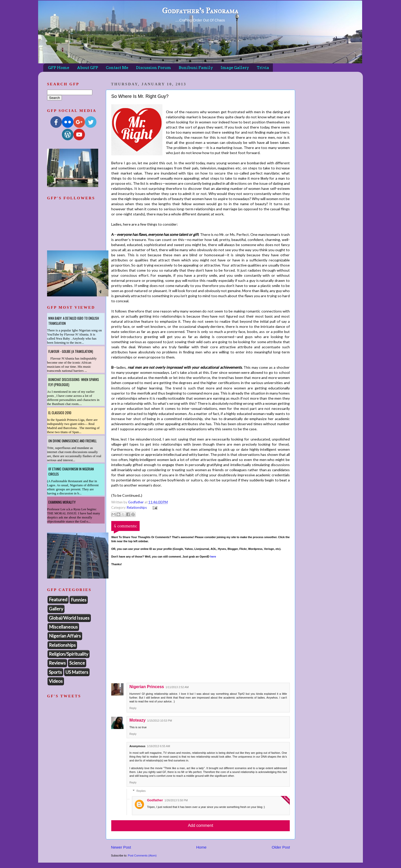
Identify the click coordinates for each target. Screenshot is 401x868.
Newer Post (121, 847)
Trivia (263, 68)
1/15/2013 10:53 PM (159, 721)
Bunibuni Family (196, 68)
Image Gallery (235, 68)
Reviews (57, 663)
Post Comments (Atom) (142, 855)
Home (201, 847)
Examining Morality (62, 502)
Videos (56, 681)
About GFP (88, 68)
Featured (58, 599)
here (213, 557)
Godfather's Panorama (200, 11)
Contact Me (117, 68)
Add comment (201, 825)
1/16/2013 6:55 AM (158, 746)
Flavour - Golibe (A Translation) (71, 351)
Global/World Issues (69, 618)
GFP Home (59, 68)
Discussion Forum (154, 68)
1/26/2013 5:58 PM (176, 800)
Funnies (79, 600)
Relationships (137, 507)
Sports (55, 672)
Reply (133, 708)
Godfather (155, 800)
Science (77, 663)
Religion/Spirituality (69, 654)
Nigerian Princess (147, 687)
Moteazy (137, 720)
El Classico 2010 (60, 413)
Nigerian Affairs (65, 636)
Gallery (56, 609)
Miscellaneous (63, 627)
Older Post (281, 847)
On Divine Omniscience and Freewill (73, 441)
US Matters (77, 672)
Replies (141, 791)
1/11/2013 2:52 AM (177, 687)
